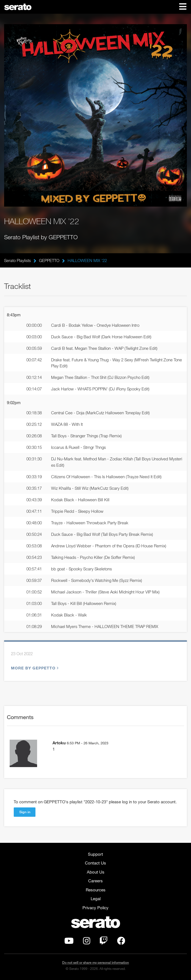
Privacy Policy (95, 908)
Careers (95, 881)
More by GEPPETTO (34, 668)
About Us (96, 872)
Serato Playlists (17, 260)
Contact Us (95, 863)
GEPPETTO (49, 260)
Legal (96, 899)
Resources (96, 890)
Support (95, 854)
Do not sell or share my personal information (95, 963)
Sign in (25, 812)
